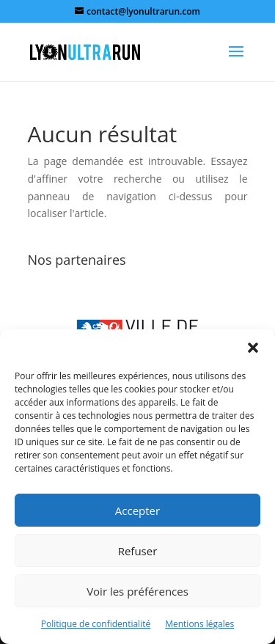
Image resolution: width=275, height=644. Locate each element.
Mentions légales (199, 624)
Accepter (137, 511)
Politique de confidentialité (96, 624)
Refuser (138, 551)
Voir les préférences (137, 591)
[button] (253, 348)
